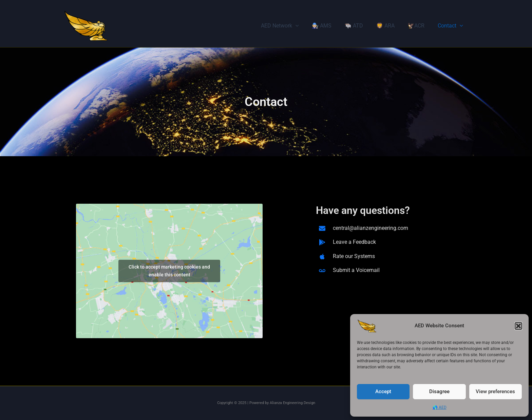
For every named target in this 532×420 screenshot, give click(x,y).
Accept (383, 391)
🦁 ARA (391, 26)
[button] (518, 326)
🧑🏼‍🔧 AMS (332, 26)
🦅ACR (419, 26)
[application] (308, 26)
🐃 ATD (362, 26)
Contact (451, 26)
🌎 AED (440, 407)
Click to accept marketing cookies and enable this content (169, 271)
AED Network (292, 26)
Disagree (439, 391)
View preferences (495, 391)
